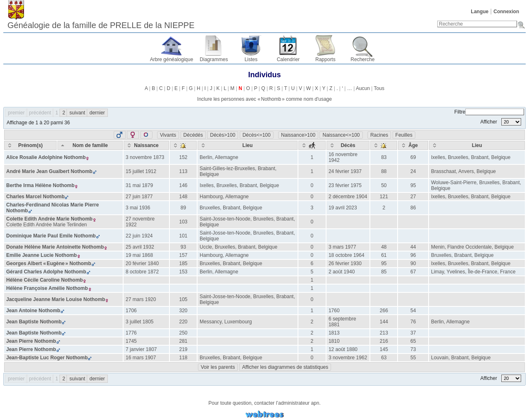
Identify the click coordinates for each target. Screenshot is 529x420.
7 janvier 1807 (141, 349)
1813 (334, 333)
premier (16, 113)
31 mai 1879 (139, 185)
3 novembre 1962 (348, 358)
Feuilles (404, 135)
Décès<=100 (257, 135)
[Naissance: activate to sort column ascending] (146, 145)
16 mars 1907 (141, 358)
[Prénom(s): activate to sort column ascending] (30, 145)
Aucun (363, 88)
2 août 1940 (342, 272)
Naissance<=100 (341, 135)
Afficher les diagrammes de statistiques (285, 367)
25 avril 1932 (140, 247)
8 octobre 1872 (142, 272)
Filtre (489, 112)
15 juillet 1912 (141, 171)
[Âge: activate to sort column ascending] (413, 145)
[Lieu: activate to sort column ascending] (248, 145)
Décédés (193, 135)
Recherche (362, 59)
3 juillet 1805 (139, 322)
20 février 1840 (142, 263)
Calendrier (288, 59)
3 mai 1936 (138, 208)
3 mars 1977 (342, 247)
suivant (77, 113)
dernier (97, 113)
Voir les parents (218, 367)
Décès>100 (223, 135)
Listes (251, 59)
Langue (480, 12)
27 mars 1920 (141, 299)
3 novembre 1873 (145, 157)
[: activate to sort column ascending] (183, 145)
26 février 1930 (345, 263)
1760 (334, 311)
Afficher (501, 122)
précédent (40, 113)
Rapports (325, 59)
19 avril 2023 (343, 208)
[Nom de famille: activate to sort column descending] (90, 145)
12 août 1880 (343, 349)
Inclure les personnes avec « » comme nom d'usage (264, 99)
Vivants (168, 135)
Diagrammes (214, 59)
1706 (131, 311)
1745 (131, 341)
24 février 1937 (345, 171)
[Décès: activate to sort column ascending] (348, 145)
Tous (379, 88)
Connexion (506, 12)
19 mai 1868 (139, 255)
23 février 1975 (345, 185)
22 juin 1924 (139, 236)
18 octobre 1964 (347, 255)
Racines (379, 135)
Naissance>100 (298, 135)
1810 (334, 341)
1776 (131, 333)
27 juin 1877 (139, 197)
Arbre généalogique (172, 59)
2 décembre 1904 (348, 197)
